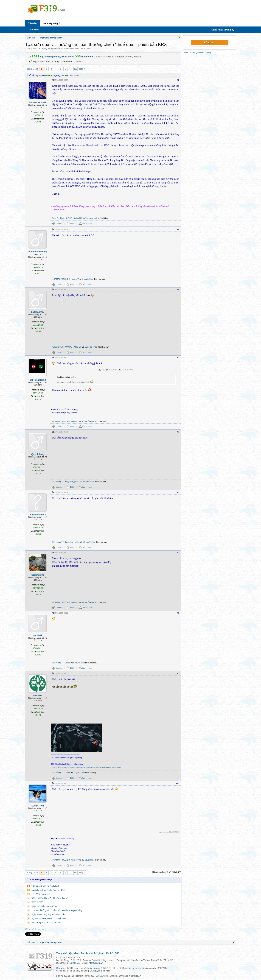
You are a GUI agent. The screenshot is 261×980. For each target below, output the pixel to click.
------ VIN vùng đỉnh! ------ (43, 894)
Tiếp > (82, 69)
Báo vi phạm (87, 224)
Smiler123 (78, 218)
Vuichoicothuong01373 (38, 253)
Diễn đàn (33, 23)
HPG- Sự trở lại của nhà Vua (44, 906)
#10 (178, 783)
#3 (178, 289)
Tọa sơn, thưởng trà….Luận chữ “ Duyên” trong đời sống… (58, 910)
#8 (178, 613)
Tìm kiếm (34, 30)
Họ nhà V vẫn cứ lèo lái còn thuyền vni (49, 918)
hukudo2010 (57, 347)
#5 (178, 432)
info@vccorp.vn (96, 963)
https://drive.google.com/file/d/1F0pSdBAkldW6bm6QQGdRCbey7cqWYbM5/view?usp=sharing (86, 767)
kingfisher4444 (38, 515)
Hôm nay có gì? (51, 23)
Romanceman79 (71, 49)
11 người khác (91, 347)
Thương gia (194, 52)
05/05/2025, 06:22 (61, 613)
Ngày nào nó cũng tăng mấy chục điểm (49, 914)
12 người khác (88, 602)
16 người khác (88, 421)
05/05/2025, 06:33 (61, 783)
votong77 (75, 279)
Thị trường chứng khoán (49, 49)
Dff (68, 279)
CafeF (186, 52)
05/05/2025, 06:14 (61, 229)
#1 (178, 80)
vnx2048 (38, 696)
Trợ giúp (98, 953)
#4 (178, 358)
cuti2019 (38, 635)
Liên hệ (109, 953)
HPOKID (69, 218)
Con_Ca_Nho (58, 218)
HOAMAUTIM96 (59, 279)
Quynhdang (38, 454)
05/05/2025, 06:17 (61, 289)
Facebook (86, 953)
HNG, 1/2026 (37, 902)
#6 (178, 492)
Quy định (74, 953)
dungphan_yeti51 (72, 482)
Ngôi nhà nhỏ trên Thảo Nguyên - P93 (48, 890)
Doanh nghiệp (205, 52)
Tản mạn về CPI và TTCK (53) (45, 886)
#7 (178, 552)
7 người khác (79, 773)
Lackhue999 (38, 312)
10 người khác (89, 542)
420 (75, 69)
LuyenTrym (38, 806)
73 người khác (92, 218)
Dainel (67, 663)
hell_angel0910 (38, 380)
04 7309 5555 (74, 963)
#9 (178, 673)
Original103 (38, 575)
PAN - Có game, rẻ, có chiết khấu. (47, 923)
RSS (117, 953)
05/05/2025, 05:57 (61, 80)
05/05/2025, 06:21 (61, 552)
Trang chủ (62, 953)
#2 (178, 229)
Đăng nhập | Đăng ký (223, 30)
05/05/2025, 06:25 (61, 673)
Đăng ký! (209, 42)
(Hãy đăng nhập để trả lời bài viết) (166, 872)
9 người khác (88, 279)
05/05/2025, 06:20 (61, 432)
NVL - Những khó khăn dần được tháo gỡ (50, 898)
